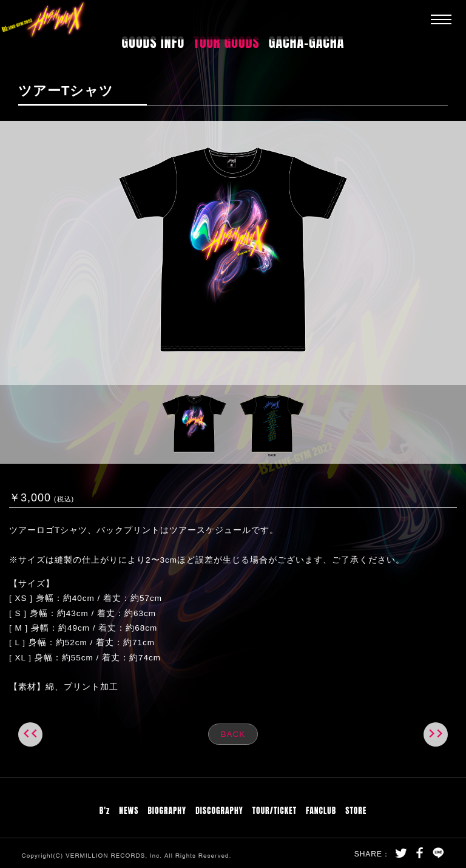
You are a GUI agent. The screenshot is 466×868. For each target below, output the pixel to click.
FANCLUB (321, 810)
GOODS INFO (154, 42)
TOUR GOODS (227, 42)
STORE (356, 810)
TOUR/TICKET (275, 810)
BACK (233, 734)
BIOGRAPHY (167, 810)
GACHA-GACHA (307, 42)
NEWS (129, 810)
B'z (105, 810)
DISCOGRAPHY (219, 810)
